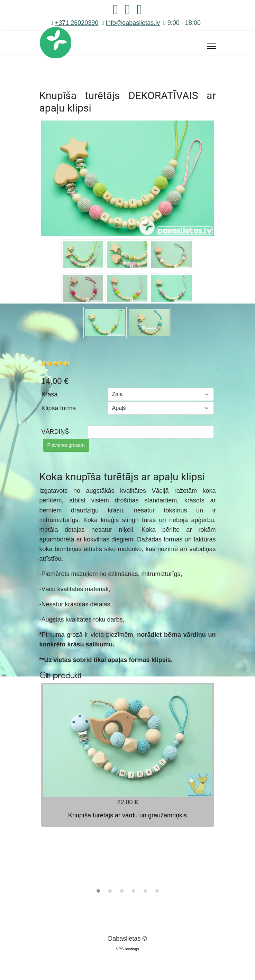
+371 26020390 (77, 23)
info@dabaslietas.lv (133, 23)
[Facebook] (116, 12)
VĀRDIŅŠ (55, 432)
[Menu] (212, 46)
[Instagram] (127, 12)
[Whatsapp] (140, 12)
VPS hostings (127, 949)
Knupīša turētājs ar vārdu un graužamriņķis (127, 815)
